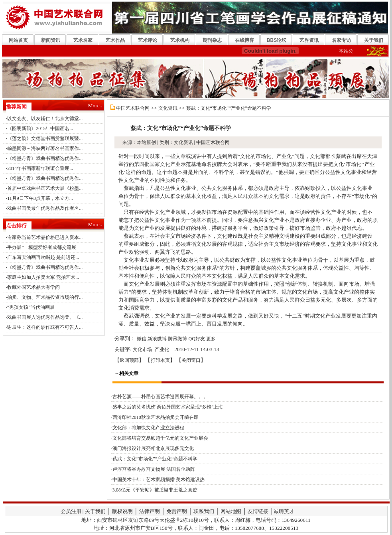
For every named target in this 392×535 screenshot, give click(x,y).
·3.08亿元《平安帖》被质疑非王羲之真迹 (154, 490)
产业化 (162, 349)
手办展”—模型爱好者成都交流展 (42, 247)
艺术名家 (83, 40)
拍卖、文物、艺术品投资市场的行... (45, 297)
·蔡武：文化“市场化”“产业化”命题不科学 (154, 459)
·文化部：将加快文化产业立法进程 (148, 428)
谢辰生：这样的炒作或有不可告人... (45, 327)
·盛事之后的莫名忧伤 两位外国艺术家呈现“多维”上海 (167, 407)
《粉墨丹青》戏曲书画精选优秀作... (45, 158)
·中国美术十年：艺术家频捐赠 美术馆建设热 (158, 480)
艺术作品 (115, 40)
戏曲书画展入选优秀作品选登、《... (45, 317)
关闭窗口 (191, 360)
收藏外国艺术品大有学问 (33, 287)
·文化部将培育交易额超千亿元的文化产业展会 (160, 438)
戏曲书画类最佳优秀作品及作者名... (45, 208)
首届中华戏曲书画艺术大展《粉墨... (45, 188)
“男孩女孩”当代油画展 (31, 307)
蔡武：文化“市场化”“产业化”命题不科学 (229, 108)
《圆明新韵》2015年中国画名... (40, 128)
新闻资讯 (51, 40)
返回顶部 (129, 360)
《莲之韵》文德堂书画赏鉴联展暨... (45, 138)
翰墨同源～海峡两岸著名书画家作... (45, 148)
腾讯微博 (177, 339)
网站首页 (18, 40)
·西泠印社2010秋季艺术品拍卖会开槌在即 (155, 417)
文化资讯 (168, 108)
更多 (211, 339)
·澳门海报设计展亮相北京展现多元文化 (153, 448)
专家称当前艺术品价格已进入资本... (45, 237)
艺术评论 (148, 40)
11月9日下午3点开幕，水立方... (40, 198)
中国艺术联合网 (133, 108)
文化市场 (142, 349)
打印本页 (160, 360)
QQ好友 (197, 339)
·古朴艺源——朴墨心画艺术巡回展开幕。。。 (160, 397)
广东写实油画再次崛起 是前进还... (43, 257)
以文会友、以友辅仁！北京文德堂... (45, 118)
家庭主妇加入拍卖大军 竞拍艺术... (43, 277)
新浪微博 (157, 339)
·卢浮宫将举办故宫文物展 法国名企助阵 (153, 469)
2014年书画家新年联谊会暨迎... (40, 168)
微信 (142, 339)
